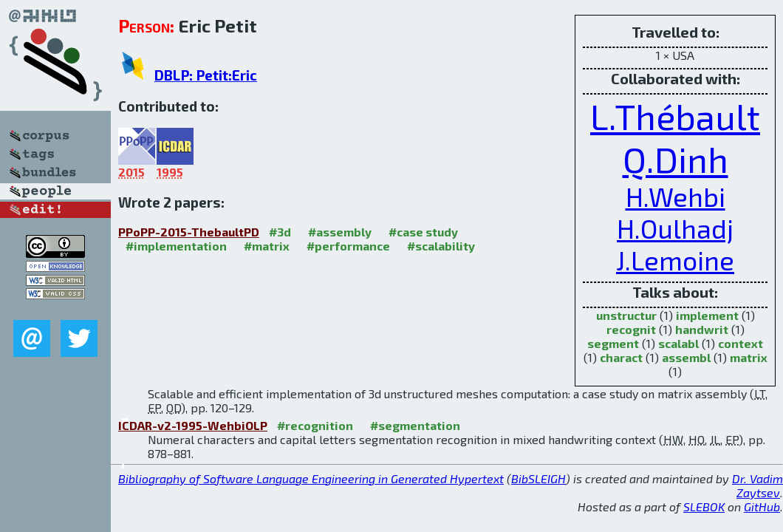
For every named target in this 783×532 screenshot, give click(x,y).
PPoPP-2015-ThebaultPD (189, 232)
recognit (631, 329)
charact (621, 357)
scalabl (678, 343)
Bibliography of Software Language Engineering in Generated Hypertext (311, 478)
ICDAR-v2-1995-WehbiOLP (193, 425)
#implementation (176, 246)
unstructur (626, 315)
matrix (749, 357)
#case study (423, 232)
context (741, 343)
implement (707, 315)
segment (613, 343)
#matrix (267, 246)
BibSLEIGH (538, 478)
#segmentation (415, 425)
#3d (280, 232)
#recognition (315, 425)
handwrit (702, 329)
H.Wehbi (676, 196)
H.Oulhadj (675, 228)
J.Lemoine (675, 260)
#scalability (441, 246)
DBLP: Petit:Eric (206, 75)
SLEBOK (704, 507)
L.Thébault (675, 116)
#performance (348, 246)
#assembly (340, 232)
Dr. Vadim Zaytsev (758, 485)
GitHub (762, 507)
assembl (686, 357)
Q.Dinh (676, 159)
